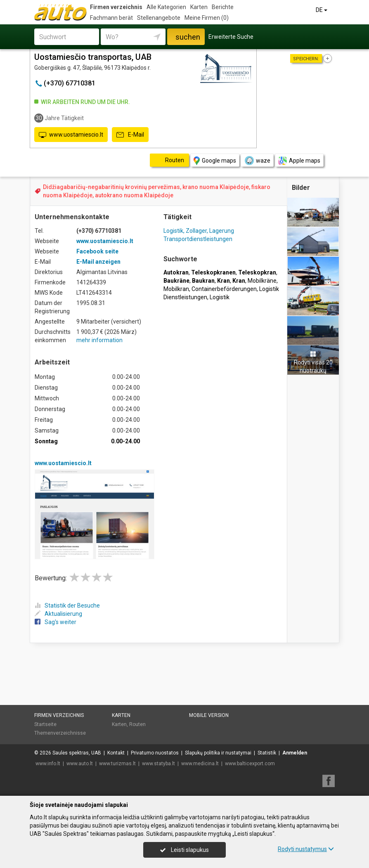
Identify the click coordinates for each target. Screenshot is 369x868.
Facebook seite (97, 251)
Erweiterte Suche (231, 37)
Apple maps (299, 161)
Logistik (220, 297)
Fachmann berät (111, 18)
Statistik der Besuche (67, 605)
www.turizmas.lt (117, 764)
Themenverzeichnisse (60, 733)
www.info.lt (48, 764)
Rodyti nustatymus (306, 849)
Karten (199, 7)
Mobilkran (176, 289)
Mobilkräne (262, 281)
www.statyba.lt (158, 764)
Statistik (267, 753)
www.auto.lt (80, 764)
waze (257, 161)
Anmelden (295, 753)
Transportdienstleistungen (198, 239)
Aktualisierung (58, 614)
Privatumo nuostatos (155, 753)
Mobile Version (209, 715)
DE (322, 10)
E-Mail (130, 135)
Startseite (45, 724)
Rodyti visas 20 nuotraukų (313, 362)
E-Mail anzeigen (98, 262)
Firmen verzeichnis (116, 7)
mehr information (99, 340)
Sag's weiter (56, 622)
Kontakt (116, 753)
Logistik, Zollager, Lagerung (199, 231)
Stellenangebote (159, 18)
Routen (137, 724)
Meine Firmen (207, 18)
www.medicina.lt (200, 764)
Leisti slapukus (184, 850)
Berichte (223, 7)
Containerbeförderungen (224, 289)
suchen (188, 37)
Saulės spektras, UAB (77, 753)
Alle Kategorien (166, 7)
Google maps (215, 161)
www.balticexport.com (250, 764)
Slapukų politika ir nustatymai (218, 753)
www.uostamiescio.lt (71, 135)
